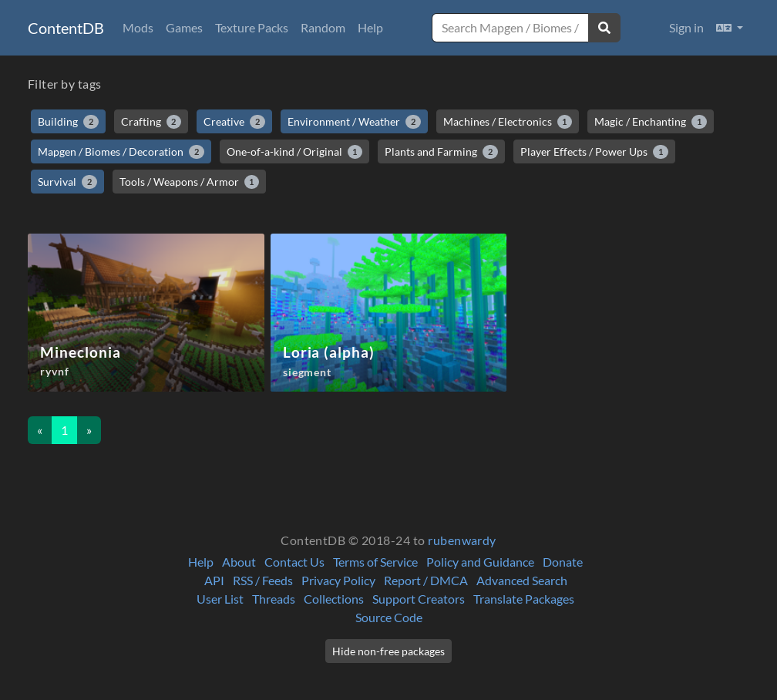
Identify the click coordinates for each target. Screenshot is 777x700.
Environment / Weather (354, 122)
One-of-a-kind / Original (295, 152)
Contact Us (294, 562)
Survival (67, 182)
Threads (274, 599)
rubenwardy (462, 540)
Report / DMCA (426, 580)
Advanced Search (522, 580)
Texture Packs (252, 27)
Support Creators (419, 599)
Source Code (389, 617)
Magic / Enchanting (651, 122)
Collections (334, 599)
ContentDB (66, 28)
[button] (730, 28)
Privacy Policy (338, 580)
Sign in (686, 27)
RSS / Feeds (263, 580)
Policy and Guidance (480, 562)
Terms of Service (375, 562)
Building (68, 122)
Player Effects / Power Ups (594, 152)
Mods (138, 27)
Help (370, 27)
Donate (563, 562)
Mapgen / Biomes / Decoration (121, 152)
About (239, 562)
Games (184, 27)
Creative (234, 122)
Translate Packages (524, 599)
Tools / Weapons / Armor (190, 182)
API (214, 580)
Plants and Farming (441, 152)
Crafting (151, 122)
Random (323, 27)
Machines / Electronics (508, 122)
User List (220, 599)
